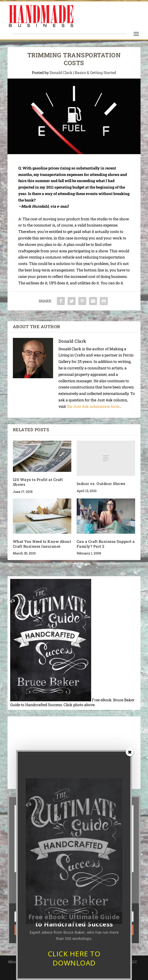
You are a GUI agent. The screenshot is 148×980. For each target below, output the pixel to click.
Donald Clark (61, 72)
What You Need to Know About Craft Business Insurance (42, 544)
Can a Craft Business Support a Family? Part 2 (106, 544)
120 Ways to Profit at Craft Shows (38, 482)
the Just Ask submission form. (94, 406)
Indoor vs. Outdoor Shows (101, 484)
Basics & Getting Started (95, 72)
